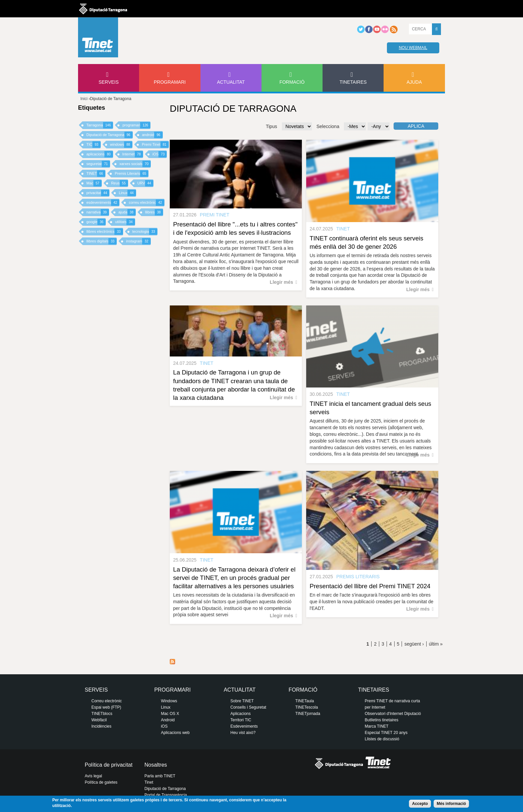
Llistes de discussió (382, 739)
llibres (154, 212)
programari (136, 125)
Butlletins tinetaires (382, 720)
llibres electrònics (105, 232)
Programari (170, 82)
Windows (169, 701)
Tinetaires (353, 82)
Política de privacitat (109, 765)
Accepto (420, 804)
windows (121, 145)
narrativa (98, 212)
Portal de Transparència (166, 795)
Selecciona (328, 126)
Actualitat (231, 82)
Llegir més (282, 282)
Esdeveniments (244, 726)
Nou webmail (413, 48)
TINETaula (305, 701)
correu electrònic (146, 203)
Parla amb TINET (160, 776)
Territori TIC (241, 720)
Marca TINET (377, 726)
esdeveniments (103, 203)
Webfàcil (99, 720)
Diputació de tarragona (103, 9)
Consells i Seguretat (248, 707)
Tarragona (100, 125)
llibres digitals (102, 241)
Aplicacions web (175, 733)
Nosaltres (156, 765)
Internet (133, 154)
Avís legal (93, 776)
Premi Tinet (155, 145)
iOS (160, 154)
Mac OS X (170, 714)
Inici (84, 99)
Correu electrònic (107, 701)
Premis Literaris (132, 174)
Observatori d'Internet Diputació (393, 714)
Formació (292, 82)
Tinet (149, 782)
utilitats (125, 222)
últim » (436, 644)
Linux (127, 193)
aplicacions (100, 154)
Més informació (451, 804)
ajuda (127, 212)
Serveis (108, 82)
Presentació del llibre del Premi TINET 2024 (370, 586)
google (96, 222)
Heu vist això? (243, 733)
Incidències (101, 726)
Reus (120, 183)
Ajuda (414, 82)
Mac (94, 183)
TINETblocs (102, 714)
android (152, 135)
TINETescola (307, 707)
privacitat (98, 193)
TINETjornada (308, 714)
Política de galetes (101, 782)
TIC (94, 145)
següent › (414, 644)
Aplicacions (241, 714)
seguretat (98, 164)
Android (168, 720)
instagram (138, 241)
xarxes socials (135, 164)
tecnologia (145, 232)
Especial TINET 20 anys (386, 733)
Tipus (272, 126)
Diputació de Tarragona (110, 135)
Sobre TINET (242, 701)
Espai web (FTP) (106, 707)
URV (145, 183)
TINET (96, 174)
